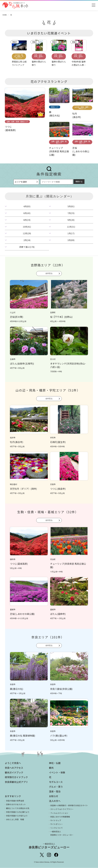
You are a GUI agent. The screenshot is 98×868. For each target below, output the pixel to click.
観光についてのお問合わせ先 (18, 808)
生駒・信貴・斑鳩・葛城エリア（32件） (48, 512)
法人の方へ (55, 801)
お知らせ (54, 796)
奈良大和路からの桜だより (17, 816)
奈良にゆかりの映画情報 (60, 817)
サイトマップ (56, 820)
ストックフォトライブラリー (62, 809)
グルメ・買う (56, 787)
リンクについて (57, 828)
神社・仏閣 (55, 763)
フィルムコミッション (59, 813)
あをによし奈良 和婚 (15, 819)
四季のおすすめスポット (16, 805)
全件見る (49, 273)
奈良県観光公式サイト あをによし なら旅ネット (15, 5)
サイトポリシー (57, 824)
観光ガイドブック (14, 773)
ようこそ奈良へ (13, 763)
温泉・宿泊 (55, 791)
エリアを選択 (21, 182)
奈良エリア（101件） (48, 637)
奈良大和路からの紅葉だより (18, 812)
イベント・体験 (57, 773)
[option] (19, 54)
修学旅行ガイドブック (16, 777)
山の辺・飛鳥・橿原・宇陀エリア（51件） (48, 390)
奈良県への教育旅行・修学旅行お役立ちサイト (69, 806)
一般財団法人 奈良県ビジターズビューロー (62, 833)
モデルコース (56, 782)
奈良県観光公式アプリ (16, 782)
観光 (51, 768)
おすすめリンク (13, 796)
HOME (5, 15)
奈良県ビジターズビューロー (49, 846)
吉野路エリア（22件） (48, 265)
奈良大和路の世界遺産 (15, 801)
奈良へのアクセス (14, 768)
